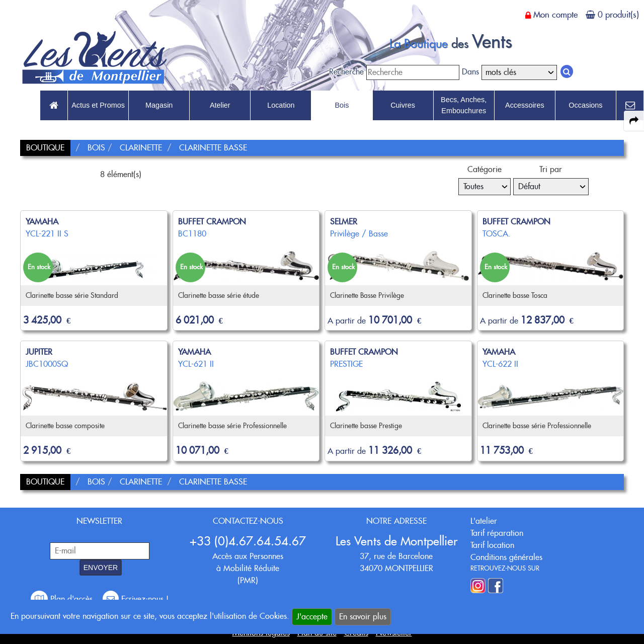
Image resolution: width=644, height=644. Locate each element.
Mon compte (555, 15)
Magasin (159, 105)
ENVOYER (101, 568)
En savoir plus (363, 617)
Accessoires (525, 105)
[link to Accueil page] (54, 106)
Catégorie (485, 169)
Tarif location (492, 545)
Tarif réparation (497, 533)
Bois (342, 105)
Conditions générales (506, 557)
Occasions (585, 105)
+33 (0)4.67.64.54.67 (248, 541)
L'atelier (484, 521)
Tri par (551, 169)
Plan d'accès (63, 599)
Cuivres (403, 105)
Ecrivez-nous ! (136, 599)
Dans (470, 72)
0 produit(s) (618, 15)
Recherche (346, 72)
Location (281, 105)
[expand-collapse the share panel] (634, 121)
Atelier (220, 105)
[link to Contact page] (630, 106)
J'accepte (312, 617)
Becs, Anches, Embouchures (464, 105)
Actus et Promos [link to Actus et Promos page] (98, 105)
